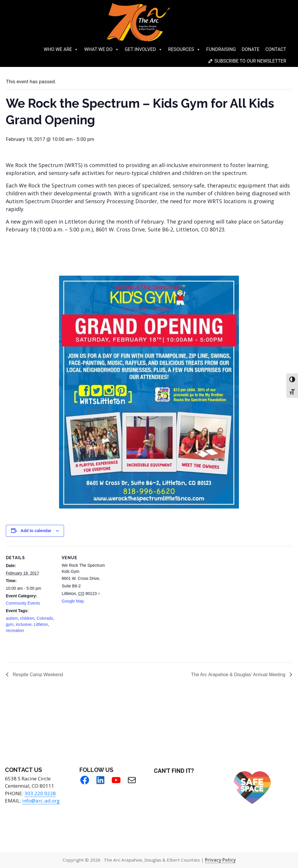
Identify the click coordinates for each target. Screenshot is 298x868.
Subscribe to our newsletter (250, 61)
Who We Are (61, 49)
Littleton (41, 624)
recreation (15, 630)
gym (10, 624)
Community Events (23, 603)
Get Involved (144, 49)
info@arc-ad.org (41, 801)
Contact (276, 49)
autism (12, 618)
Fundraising (221, 49)
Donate (251, 49)
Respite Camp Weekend (37, 675)
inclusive (24, 624)
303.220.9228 (40, 793)
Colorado (45, 618)
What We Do (101, 49)
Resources (184, 49)
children (27, 618)
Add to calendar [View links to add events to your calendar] (36, 531)
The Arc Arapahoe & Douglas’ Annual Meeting (239, 675)
